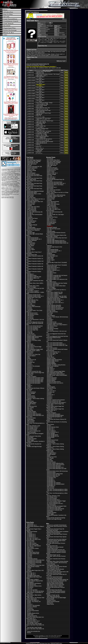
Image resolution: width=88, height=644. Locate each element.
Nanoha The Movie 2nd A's (54, 382)
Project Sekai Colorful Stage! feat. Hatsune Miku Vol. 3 (55, 410)
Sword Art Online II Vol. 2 (34, 621)
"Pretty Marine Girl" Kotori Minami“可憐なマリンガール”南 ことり (43, 119)
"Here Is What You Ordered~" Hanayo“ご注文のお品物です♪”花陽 (44, 103)
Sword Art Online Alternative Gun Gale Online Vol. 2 (35, 618)
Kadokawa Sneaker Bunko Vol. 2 (35, 296)
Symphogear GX (51, 482)
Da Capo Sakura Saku (33, 545)
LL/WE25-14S (30, 129)
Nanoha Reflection (52, 379)
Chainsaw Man (31, 204)
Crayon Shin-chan (32, 208)
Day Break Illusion (32, 221)
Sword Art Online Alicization (34, 414)
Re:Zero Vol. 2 (51, 428)
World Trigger (31, 440)
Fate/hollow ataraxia (32, 559)
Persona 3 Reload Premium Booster (56, 591)
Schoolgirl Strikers (32, 402)
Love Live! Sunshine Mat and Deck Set (57, 581)
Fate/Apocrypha (31, 227)
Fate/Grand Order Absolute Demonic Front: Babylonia (34, 229)
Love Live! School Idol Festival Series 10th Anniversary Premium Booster (57, 572)
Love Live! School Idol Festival (35, 326)
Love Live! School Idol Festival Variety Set (58, 580)
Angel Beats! (30, 524)
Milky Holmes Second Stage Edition (56, 371)
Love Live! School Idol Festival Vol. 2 (56, 344)
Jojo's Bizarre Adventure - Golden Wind (57, 297)
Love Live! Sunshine (52, 348)
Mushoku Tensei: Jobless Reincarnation (33, 351)
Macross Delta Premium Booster (55, 583)
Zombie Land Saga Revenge (34, 447)
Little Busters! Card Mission (34, 583)
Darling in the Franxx (32, 218)
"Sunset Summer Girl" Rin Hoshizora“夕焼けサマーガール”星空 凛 (44, 140)
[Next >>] (64, 19)
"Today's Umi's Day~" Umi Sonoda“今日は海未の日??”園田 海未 (44, 132)
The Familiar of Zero (32, 428)
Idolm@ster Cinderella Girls (34, 277)
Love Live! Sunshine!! (33, 329)
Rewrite (29, 395)
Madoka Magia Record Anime (35, 336)
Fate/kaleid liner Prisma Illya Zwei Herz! (57, 238)
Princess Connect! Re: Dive (34, 371)
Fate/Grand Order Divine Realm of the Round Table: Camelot (56, 236)
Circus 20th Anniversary (53, 202)
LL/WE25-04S (30, 104)
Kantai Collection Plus (33, 300)
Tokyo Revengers (31, 432)
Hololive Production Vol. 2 (53, 270)
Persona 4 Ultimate (32, 607)
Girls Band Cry (31, 244)
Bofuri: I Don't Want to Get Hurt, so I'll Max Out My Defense (36, 200)
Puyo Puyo (30, 375)
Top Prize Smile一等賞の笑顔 (39, 150)
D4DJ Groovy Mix (32, 209)
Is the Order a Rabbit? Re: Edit (55, 292)
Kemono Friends (31, 303)
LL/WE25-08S (30, 114)
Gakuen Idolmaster (32, 240)
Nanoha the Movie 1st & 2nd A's (55, 383)
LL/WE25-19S (30, 142)
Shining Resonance (32, 616)
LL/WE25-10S (30, 119)
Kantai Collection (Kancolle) (54, 305)
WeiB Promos (50, 604)
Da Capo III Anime (32, 543)
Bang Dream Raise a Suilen (34, 194)
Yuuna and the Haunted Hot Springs (56, 518)
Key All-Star (50, 313)
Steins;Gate (30, 410)
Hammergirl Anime (11, 39)
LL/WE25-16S (30, 135)
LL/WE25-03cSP (31, 83)
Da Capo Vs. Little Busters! (34, 546)
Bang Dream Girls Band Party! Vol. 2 (56, 183)
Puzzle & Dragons (32, 377)
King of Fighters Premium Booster (56, 569)
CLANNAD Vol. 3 (31, 537)
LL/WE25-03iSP (31, 98)
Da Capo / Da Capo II (52, 208)
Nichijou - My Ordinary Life (34, 602)
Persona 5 (30, 369)
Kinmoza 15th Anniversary (34, 307)
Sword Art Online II (32, 620)
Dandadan (30, 217)
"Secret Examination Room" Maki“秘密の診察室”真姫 (43, 111)
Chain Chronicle (31, 203)
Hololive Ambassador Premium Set (56, 550)
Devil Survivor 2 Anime (33, 548)
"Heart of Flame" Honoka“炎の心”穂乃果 (42, 106)
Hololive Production (52, 269)
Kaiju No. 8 (30, 299)
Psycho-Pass (31, 609)
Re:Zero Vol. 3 (51, 430)
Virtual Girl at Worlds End (34, 631)
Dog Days (30, 555)
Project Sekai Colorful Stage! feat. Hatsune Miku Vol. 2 (55, 407)
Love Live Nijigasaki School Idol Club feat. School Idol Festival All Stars (35, 323)
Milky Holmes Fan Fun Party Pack (56, 585)
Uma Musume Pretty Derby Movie (56, 509)
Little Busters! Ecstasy (33, 314)
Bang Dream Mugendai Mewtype (35, 191)
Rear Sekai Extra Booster (53, 596)
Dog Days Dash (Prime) (33, 552)
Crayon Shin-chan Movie (33, 207)
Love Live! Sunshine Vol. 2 (54, 352)
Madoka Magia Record (33, 338)
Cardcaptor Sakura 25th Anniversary (56, 195)
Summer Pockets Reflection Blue (55, 463)
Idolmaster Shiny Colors (33, 286)
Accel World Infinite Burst (53, 160)
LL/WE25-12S (30, 124)
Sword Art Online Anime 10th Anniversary (57, 471)
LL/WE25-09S (30, 116)
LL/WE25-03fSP (31, 91)
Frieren (29, 237)
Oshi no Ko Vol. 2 (51, 391)
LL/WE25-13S (30, 127)
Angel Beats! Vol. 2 (32, 525)
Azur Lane (30, 172)
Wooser (29, 633)
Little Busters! (31, 316)
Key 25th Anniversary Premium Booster (57, 567)
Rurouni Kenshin (31, 397)
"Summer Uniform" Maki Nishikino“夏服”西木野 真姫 (43, 72)
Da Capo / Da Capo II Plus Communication (53, 210)
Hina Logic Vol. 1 (31, 573)
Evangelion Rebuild (32, 225)
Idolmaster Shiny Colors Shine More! (56, 286)
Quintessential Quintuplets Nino (35, 382)
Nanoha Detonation (52, 378)
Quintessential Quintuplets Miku (35, 380)
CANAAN (30, 533)
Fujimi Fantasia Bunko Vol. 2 (34, 239)
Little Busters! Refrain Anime (34, 586)
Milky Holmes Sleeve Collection (55, 586)
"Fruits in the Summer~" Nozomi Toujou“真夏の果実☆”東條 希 (45, 122)
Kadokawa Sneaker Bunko (34, 295)
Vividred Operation (32, 439)
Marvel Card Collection (53, 366)
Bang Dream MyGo (32, 192)
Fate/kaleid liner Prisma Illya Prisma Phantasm (34, 563)
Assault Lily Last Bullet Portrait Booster (57, 525)
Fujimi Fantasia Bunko (33, 238)
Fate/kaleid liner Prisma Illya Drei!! (36, 560)
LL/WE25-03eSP (31, 88)
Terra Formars (31, 422)
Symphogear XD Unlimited (54, 483)
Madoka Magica (31, 339)
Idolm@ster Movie (52, 282)
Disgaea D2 (30, 551)
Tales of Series (31, 421)
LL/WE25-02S (30, 75)
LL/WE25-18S (30, 140)
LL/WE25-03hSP (31, 96)
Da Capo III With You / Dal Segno (55, 215)
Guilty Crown (30, 248)
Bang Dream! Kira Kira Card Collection (57, 539)
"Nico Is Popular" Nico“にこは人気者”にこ (41, 127)
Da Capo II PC (31, 542)
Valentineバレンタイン (39, 145)
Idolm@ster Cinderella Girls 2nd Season (57, 275)
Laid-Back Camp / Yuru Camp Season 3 (57, 325)
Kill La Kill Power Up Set (53, 568)
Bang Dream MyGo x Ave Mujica (55, 185)
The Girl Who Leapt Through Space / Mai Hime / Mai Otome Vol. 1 (35, 625)
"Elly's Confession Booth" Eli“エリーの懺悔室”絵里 (42, 137)
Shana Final (30, 615)
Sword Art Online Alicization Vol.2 (55, 467)
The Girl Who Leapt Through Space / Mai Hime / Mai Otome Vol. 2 (35, 629)
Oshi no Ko (30, 361)
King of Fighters (31, 305)
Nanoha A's (30, 353)
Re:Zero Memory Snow (53, 427)
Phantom (29, 370)
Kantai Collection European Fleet (55, 308)
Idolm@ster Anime (32, 275)
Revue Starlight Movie (53, 435)
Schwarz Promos (51, 600)
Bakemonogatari (31, 173)
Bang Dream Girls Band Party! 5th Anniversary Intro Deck (55, 530)
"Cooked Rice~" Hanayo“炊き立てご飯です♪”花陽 (42, 135)
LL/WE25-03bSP (31, 80)
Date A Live (30, 220)
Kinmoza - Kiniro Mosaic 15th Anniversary (58, 317)
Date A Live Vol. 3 (51, 221)
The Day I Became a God (34, 426)
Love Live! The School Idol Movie (36, 591)
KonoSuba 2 (50, 319)
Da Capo (29, 216)
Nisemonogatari (51, 387)
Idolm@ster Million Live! (33, 278)
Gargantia (30, 242)
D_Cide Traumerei (32, 211)
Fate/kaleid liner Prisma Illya (34, 561)
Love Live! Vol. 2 (51, 354)
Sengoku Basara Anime (33, 613)
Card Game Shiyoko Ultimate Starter (56, 541)
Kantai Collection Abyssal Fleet (35, 581)
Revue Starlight (31, 393)
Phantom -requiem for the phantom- (56, 400)
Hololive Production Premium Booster (56, 551)
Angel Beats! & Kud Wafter (34, 161)
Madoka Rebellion (52, 364)
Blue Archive (30, 196)
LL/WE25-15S (30, 132)
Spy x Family (30, 408)
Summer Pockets (32, 412)
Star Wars (30, 409)
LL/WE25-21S (30, 148)
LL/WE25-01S (30, 72)
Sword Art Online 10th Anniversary (56, 465)
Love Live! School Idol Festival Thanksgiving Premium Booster (54, 578)
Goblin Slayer (31, 246)
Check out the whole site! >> (11, 119)
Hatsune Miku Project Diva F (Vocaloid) (57, 265)
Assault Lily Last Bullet (53, 169)
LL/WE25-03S (30, 101)
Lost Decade (30, 318)
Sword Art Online (31, 418)
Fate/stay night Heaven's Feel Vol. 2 (56, 240)
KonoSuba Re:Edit (52, 322)
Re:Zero (29, 391)
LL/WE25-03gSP (31, 93)
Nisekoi (29, 358)
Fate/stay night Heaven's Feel (55, 247)
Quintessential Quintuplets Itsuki (35, 379)
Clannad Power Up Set (53, 542)
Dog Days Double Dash (33, 554)
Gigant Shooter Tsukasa (33, 567)
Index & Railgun (51, 287)
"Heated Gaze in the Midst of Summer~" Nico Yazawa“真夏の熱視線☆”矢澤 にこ (48, 75)
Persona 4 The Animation (34, 366)
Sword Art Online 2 (32, 413)
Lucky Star (30, 332)
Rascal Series (50, 424)
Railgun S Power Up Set (53, 595)
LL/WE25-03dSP (31, 85)
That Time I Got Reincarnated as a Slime (57, 489)
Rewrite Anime (51, 437)
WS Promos (50, 603)
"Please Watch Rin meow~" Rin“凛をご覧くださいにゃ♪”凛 (43, 109)
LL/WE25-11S (30, 122)
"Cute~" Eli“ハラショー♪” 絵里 (40, 116)
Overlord (29, 364)
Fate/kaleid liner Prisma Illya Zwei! (36, 565)
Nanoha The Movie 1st (33, 600)
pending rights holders (14, 192)
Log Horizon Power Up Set (54, 570)
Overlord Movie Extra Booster (54, 590)
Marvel (29, 343)
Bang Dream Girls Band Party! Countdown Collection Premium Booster (57, 532)
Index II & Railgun (32, 287)
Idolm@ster (30, 279)
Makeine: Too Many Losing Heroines (56, 365)
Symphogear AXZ (51, 478)
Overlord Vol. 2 (51, 395)
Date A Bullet (30, 547)
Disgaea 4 (30, 550)
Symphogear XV (51, 485)
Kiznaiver (30, 308)
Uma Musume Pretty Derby (34, 436)
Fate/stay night (31, 233)
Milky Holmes (31, 348)
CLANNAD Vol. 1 (31, 534)
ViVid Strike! (30, 437)
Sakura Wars (30, 401)
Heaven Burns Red (32, 255)
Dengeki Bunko (31, 222)
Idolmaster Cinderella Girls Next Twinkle (57, 283)
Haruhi (29, 251)
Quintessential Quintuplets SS (55, 417)
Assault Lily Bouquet (32, 168)
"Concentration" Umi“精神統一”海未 (41, 124)
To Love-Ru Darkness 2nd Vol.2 (55, 504)
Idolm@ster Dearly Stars (33, 576)
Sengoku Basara (31, 404)
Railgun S (30, 386)
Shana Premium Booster (53, 602)
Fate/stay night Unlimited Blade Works (57, 242)
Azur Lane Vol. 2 (51, 177)
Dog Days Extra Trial (52, 546)
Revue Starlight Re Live (53, 436)
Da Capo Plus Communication (35, 215)
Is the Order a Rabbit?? (33, 291)
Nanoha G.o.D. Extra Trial (34, 354)
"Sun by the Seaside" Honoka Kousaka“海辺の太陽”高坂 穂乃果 (45, 142)
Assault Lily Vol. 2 (51, 170)
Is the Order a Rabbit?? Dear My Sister (57, 296)
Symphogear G (51, 480)
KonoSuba (30, 309)
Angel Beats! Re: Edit (33, 163)
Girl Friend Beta (31, 243)
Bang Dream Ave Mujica (33, 174)
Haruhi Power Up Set (52, 548)
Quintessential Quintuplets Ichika (35, 378)
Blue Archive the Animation (54, 190)
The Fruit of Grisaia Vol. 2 (53, 500)
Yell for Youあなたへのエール (40, 147)
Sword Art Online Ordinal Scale (55, 474)
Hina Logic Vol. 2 (31, 574)
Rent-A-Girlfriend (31, 392)
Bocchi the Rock (31, 198)
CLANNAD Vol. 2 (31, 535)
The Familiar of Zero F (33, 427)
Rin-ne (29, 612)
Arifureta (29, 165)
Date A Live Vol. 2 (51, 220)
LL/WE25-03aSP (31, 78)
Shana (29, 405)
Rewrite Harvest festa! (53, 440)
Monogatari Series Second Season (56, 374)
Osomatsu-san (31, 362)
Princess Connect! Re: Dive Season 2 (57, 402)
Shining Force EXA (32, 406)
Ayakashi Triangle (32, 170)
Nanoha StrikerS (31, 356)
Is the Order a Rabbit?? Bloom (55, 294)
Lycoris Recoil (31, 334)
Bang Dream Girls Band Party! (55, 182)
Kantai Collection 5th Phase (54, 307)
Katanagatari (30, 582)
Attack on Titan (31, 169)
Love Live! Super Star (33, 330)
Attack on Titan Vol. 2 (52, 173)
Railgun (29, 387)
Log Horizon (30, 317)
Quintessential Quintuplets (54, 414)
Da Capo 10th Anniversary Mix (35, 212)
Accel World (30, 159)
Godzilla (29, 247)
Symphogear (30, 419)
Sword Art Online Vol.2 (53, 476)
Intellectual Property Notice (56, 643)
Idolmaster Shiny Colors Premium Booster (58, 561)
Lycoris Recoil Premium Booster (55, 582)
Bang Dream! (31, 195)
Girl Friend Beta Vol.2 (52, 256)
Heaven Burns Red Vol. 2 (53, 268)
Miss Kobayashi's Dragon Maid (35, 349)
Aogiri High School (32, 164)
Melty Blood (30, 344)
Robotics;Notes (31, 396)
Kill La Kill (30, 304)
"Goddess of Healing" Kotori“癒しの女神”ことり (42, 129)
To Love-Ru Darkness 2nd (34, 431)
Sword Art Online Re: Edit (53, 475)
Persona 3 (30, 365)
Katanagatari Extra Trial (53, 565)
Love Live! (30, 331)
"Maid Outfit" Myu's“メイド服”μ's (40, 77)
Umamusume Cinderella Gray (54, 510)
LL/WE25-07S (30, 111)
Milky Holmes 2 (31, 345)
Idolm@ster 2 (31, 274)
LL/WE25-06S (30, 109)
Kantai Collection (31, 301)
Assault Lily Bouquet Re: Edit (34, 167)
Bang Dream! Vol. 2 (52, 187)
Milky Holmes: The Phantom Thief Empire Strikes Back (35, 598)
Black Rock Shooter (32, 532)
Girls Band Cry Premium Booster (55, 547)
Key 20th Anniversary (52, 312)
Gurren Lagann (31, 249)
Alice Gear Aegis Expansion (34, 160)
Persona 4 (30, 367)
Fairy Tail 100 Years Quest (54, 229)
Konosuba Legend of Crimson (55, 323)
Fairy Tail (29, 226)
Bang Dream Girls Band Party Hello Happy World (34, 179)
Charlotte (30, 205)
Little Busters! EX (32, 585)
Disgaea (29, 224)
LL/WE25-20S (30, 145)
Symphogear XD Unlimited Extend (56, 484)
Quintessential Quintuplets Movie (55, 415)
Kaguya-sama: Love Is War (34, 297)
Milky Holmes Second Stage (34, 347)
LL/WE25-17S (30, 137)
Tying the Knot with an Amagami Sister (57, 506)
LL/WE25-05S (30, 106)
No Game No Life (32, 360)
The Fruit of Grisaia (32, 430)
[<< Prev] (28, 19)
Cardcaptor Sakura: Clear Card (35, 202)
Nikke (29, 357)
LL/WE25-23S (30, 153)
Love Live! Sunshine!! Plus (34, 327)
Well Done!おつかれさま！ (40, 153)
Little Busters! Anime (32, 313)
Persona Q (30, 608)
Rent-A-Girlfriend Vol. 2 (53, 432)
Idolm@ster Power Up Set (54, 555)
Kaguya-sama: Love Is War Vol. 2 (55, 303)
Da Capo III (30, 213)
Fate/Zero (30, 231)
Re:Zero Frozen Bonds (33, 611)
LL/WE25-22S (30, 150)
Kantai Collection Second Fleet (55, 309)
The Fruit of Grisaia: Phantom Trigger (56, 501)
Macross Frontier (31, 335)
